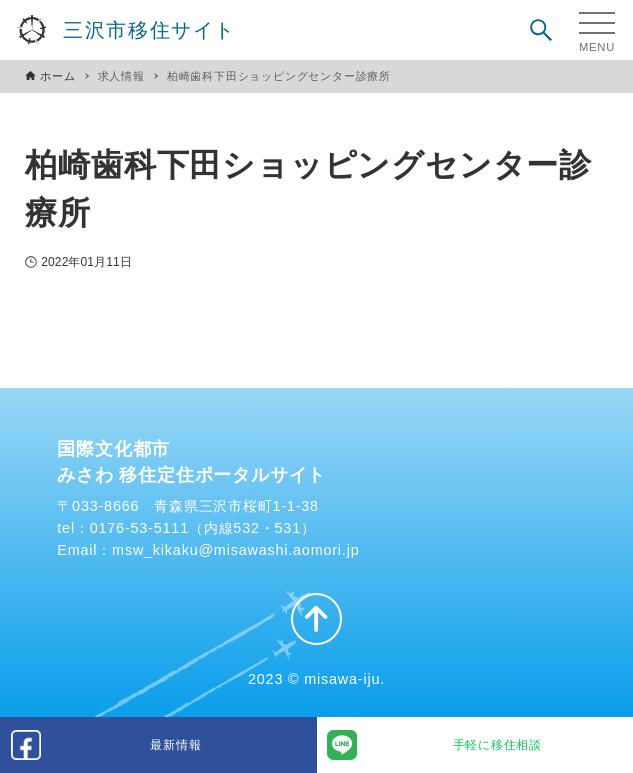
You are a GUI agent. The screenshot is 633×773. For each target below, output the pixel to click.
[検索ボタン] (541, 30)
